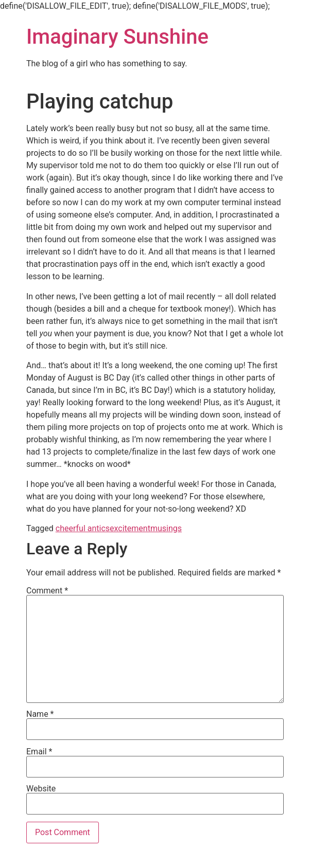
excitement (130, 528)
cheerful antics (83, 528)
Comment (47, 591)
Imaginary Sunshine (117, 37)
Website (41, 789)
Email (39, 752)
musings (166, 528)
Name (40, 714)
